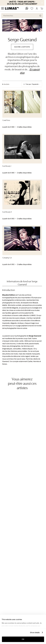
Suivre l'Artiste (22, 47)
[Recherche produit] (22, 16)
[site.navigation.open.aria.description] (2, 8)
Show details (35, 632)
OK (23, 639)
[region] (22, 393)
